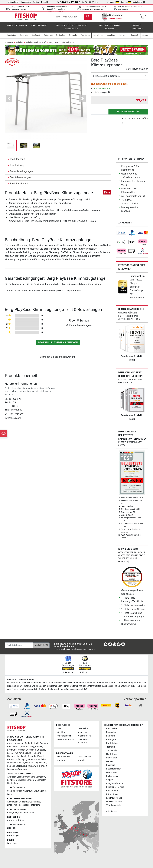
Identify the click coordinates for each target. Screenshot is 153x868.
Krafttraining (39, 28)
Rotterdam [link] (35, 805)
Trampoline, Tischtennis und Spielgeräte (71, 29)
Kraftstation (112, 743)
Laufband (111, 736)
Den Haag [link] (36, 802)
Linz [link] (35, 791)
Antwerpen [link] (12, 820)
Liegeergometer (113, 769)
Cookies (61, 732)
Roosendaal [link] (23, 805)
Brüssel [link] (22, 820)
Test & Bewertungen (20, 179)
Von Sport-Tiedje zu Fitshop (21, 680)
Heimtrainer (112, 772)
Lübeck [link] (31, 760)
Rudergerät (111, 740)
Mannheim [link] (41, 760)
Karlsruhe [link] (32, 756)
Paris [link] (14, 828)
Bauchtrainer (112, 791)
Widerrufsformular (66, 740)
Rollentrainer (112, 776)
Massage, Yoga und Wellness (109, 29)
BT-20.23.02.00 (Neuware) (107, 78)
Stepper (110, 780)
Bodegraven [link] (25, 802)
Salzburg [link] (42, 791)
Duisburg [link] (41, 750)
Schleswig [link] (33, 766)
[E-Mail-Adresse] (19, 645)
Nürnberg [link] (30, 763)
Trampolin (111, 747)
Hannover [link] (12, 756)
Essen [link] (10, 753)
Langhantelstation (115, 783)
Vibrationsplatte (114, 805)
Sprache (126, 2)
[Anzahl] (100, 114)
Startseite (9, 44)
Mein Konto (139, 2)
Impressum (26, 2)
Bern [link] (15, 813)
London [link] (30, 780)
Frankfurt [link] (18, 753)
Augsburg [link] (20, 743)
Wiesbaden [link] (12, 769)
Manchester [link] (40, 780)
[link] (121, 235)
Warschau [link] (12, 843)
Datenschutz (84, 729)
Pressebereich (84, 757)
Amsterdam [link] (13, 802)
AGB (59, 729)
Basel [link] (10, 813)
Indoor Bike (111, 758)
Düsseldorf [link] (31, 750)
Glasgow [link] (22, 780)
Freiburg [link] (27, 753)
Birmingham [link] (29, 777)
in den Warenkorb (128, 114)
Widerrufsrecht (85, 736)
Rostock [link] (11, 766)
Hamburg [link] (36, 753)
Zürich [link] (31, 813)
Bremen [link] (39, 747)
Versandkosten (64, 736)
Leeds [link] (20, 777)
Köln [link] (18, 760)
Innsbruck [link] (17, 791)
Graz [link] (9, 791)
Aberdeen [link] (12, 777)
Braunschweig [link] (28, 747)
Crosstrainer (112, 729)
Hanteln (110, 761)
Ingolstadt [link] (22, 756)
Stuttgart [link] (43, 766)
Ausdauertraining (17, 28)
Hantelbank (112, 754)
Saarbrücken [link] (22, 766)
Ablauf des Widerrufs (83, 741)
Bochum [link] (44, 743)
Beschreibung (17, 167)
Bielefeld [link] (35, 743)
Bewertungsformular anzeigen (58, 345)
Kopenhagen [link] (13, 836)
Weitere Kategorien (137, 29)
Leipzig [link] (24, 760)
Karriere (36, 2)
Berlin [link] (28, 743)
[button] (9, 101)
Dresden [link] (21, 750)
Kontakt (45, 2)
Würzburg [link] (23, 769)
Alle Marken (112, 811)
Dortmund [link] (12, 750)
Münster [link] (21, 763)
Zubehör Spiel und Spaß (36, 44)
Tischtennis (112, 750)
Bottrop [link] (17, 747)
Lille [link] (9, 828)
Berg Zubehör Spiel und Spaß (61, 44)
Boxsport (110, 765)
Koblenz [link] (11, 760)
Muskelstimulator (114, 802)
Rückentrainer (113, 794)
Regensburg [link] (41, 763)
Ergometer (111, 732)
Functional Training (115, 787)
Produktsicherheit (19, 186)
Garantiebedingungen (21, 173)
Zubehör (19, 44)
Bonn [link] (10, 747)
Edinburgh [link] (12, 780)
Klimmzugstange (114, 798)
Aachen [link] (11, 743)
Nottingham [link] (13, 783)
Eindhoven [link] (12, 805)
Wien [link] (9, 794)
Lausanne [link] (23, 813)
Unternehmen (13, 2)
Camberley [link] (40, 777)
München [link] (12, 763)
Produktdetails (18, 161)
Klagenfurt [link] (28, 791)
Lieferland (113, 2)
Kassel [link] (40, 756)
